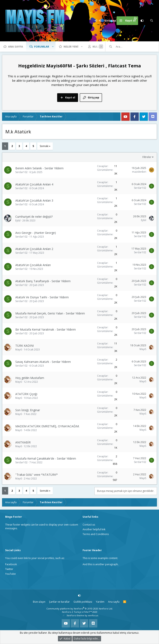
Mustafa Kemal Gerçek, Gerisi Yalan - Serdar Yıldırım (50, 313)
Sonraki (44, 146)
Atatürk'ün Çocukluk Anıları (33, 265)
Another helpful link (94, 529)
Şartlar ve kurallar (59, 602)
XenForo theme (75, 615)
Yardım (100, 602)
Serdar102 (21, 172)
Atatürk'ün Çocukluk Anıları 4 (34, 184)
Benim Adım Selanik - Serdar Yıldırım (39, 168)
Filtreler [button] (147, 157)
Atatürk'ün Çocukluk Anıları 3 (34, 200)
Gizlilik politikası (83, 602)
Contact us (89, 525)
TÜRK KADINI (25, 346)
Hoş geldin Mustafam (30, 378)
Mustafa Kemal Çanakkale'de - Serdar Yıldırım (46, 458)
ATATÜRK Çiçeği (26, 394)
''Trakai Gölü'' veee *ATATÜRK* (37, 475)
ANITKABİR (23, 442)
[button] (53, 47)
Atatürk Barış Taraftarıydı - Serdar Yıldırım (43, 281)
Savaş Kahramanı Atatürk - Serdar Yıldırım (43, 362)
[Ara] (152, 21)
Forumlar (42, 47)
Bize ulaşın (39, 602)
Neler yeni (71, 47)
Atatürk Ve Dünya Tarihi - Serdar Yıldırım (42, 297)
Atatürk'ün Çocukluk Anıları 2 (34, 249)
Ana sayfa (16, 47)
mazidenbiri (139, 172)
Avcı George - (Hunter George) (36, 233)
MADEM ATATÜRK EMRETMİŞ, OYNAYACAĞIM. (47, 426)
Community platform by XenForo (80, 609)
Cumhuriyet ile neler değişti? (34, 217)
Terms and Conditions (96, 534)
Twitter (9, 569)
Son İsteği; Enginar (28, 410)
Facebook (11, 564)
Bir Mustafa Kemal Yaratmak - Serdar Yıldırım (46, 329)
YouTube (10, 574)
